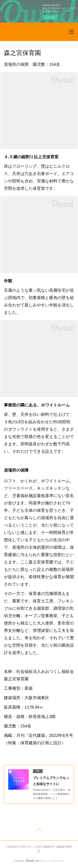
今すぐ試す (51, 17)
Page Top (39, 830)
